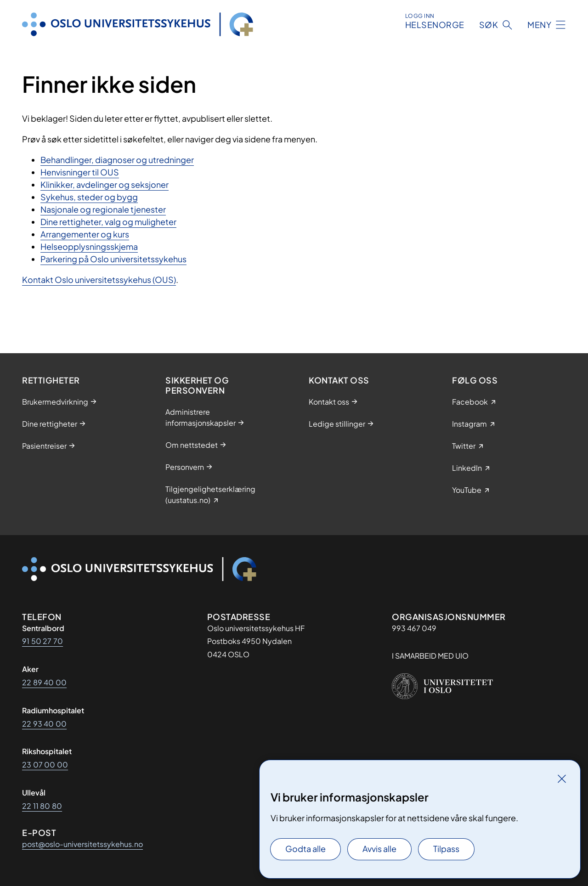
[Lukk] (562, 779)
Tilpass (446, 849)
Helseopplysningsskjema (89, 246)
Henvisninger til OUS (80, 172)
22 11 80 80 (42, 806)
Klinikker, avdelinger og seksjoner (105, 184)
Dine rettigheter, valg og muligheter (108, 222)
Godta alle (305, 849)
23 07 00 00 (45, 765)
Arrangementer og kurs (85, 234)
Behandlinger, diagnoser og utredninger (117, 160)
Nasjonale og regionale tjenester (103, 209)
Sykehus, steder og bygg (89, 197)
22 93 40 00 (44, 724)
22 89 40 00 (44, 682)
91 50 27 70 (42, 641)
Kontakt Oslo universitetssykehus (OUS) (99, 279)
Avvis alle (379, 849)
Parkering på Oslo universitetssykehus (113, 259)
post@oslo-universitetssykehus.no (82, 844)
